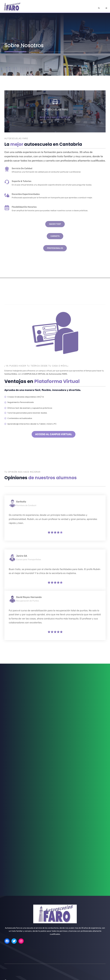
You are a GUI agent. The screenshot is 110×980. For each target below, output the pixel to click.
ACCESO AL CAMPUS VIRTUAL (54, 434)
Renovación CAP (11, 829)
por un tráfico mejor (55, 117)
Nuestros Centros (16, 927)
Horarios (14, 947)
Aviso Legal (77, 977)
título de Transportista (14, 841)
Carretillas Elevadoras (14, 849)
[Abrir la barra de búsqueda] (99, 8)
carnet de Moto (11, 882)
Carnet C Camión (11, 890)
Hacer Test (55, 224)
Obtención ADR (11, 833)
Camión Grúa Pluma (13, 853)
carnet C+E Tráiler (12, 894)
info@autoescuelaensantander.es (22, 933)
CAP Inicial (9, 825)
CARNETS (55, 236)
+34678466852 (18, 940)
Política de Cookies (94, 977)
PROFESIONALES (55, 248)
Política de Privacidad (59, 977)
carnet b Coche (11, 886)
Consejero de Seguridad (14, 845)
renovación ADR (11, 837)
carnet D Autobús (12, 898)
